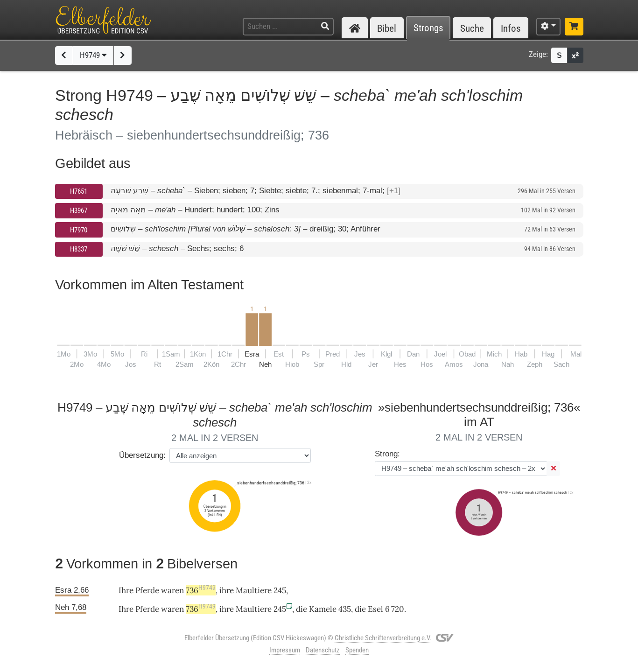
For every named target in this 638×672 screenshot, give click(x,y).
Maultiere (254, 590)
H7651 (79, 191)
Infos (511, 28)
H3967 (79, 210)
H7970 (79, 230)
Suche (472, 28)
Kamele (323, 609)
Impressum (285, 650)
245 (280, 590)
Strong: (387, 454)
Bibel (387, 28)
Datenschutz (323, 650)
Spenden (357, 650)
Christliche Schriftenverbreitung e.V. (383, 638)
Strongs (428, 28)
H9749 (93, 55)
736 (201, 590)
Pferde (147, 590)
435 (345, 609)
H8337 (79, 249)
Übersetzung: (142, 455)
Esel (375, 609)
